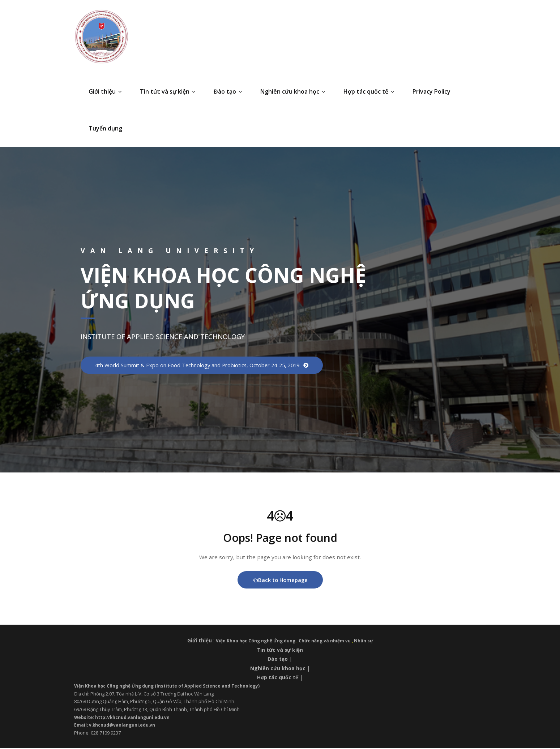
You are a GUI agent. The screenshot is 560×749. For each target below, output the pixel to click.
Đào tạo (228, 91)
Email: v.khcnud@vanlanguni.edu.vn (116, 726)
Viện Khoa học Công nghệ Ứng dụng (255, 642)
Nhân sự (367, 642)
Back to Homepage (280, 581)
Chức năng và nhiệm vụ (327, 642)
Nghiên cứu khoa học (293, 91)
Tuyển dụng (105, 128)
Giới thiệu (105, 91)
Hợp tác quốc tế (369, 91)
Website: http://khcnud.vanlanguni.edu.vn (125, 718)
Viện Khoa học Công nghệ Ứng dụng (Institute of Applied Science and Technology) (171, 687)
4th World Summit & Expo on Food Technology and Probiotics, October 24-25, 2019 (208, 365)
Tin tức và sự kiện (168, 91)
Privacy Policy (431, 91)
